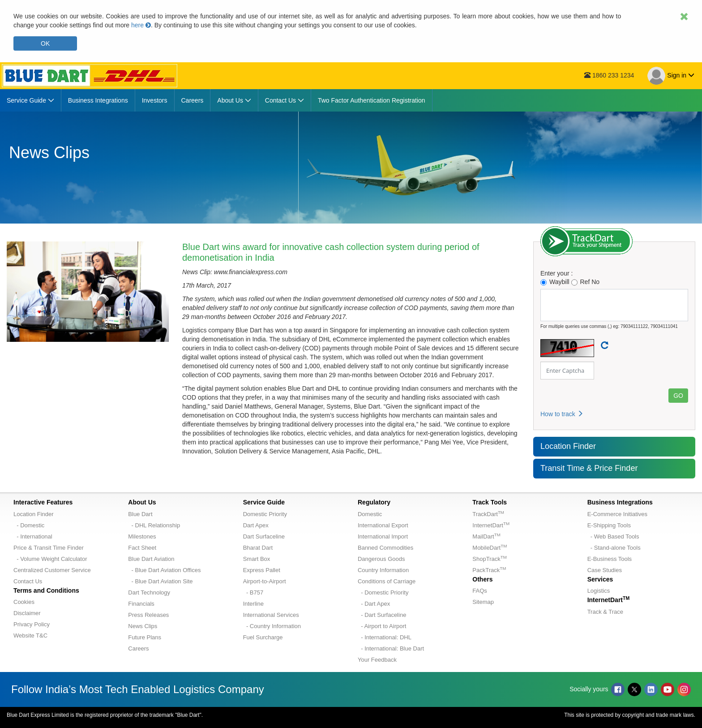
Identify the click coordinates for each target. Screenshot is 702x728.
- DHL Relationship (154, 525)
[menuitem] (31, 100)
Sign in (671, 76)
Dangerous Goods (381, 559)
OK (45, 43)
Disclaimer (27, 613)
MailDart (486, 536)
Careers (138, 648)
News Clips (143, 626)
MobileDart (490, 548)
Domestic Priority (265, 514)
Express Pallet (262, 570)
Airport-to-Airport (265, 581)
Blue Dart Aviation (151, 559)
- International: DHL (385, 637)
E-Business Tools (610, 559)
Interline (253, 604)
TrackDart (488, 514)
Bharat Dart (258, 548)
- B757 (253, 592)
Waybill (555, 282)
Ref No (586, 282)
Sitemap (483, 602)
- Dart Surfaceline (382, 615)
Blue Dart (140, 514)
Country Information (383, 570)
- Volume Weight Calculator (50, 559)
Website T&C (30, 635)
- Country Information (272, 626)
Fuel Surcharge (263, 637)
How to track (562, 414)
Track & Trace (605, 612)
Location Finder (568, 446)
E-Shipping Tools (609, 525)
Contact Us (28, 581)
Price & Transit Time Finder (49, 548)
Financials (141, 604)
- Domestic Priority (383, 592)
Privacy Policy (32, 624)
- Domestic (29, 525)
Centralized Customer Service (52, 570)
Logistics (599, 591)
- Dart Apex (374, 604)
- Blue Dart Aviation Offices (164, 570)
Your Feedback (377, 660)
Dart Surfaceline (264, 536)
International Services (271, 615)
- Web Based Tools (613, 536)
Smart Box (257, 559)
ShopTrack (489, 559)
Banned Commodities (385, 548)
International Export (383, 525)
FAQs (480, 591)
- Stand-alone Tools (614, 548)
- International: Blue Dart (391, 648)
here (141, 25)
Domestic (370, 514)
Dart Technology (149, 592)
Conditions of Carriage (387, 581)
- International (33, 536)
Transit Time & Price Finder (589, 468)
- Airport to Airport (382, 626)
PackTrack (489, 570)
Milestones (142, 536)
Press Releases (148, 615)
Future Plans (145, 637)
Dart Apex (256, 525)
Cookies (24, 602)
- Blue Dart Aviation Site (160, 581)
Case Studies (605, 570)
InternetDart (491, 525)
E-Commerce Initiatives (617, 514)
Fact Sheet (142, 548)
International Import (383, 536)
